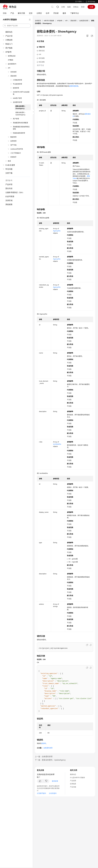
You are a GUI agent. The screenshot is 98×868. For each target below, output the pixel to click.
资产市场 (13, 145)
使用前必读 (12, 56)
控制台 (76, 7)
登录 (83, 7)
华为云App (91, 2)
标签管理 (16, 88)
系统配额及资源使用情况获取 (21, 128)
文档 (63, 7)
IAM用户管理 (17, 98)
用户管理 (16, 119)
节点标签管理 (17, 84)
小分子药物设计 (16, 153)
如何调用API (12, 64)
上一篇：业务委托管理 (44, 757)
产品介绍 (9, 36)
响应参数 (42, 62)
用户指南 (9, 48)
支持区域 (9, 200)
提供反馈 (55, 781)
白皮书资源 (10, 196)
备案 (69, 7)
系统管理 (13, 76)
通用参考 (9, 180)
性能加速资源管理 (19, 133)
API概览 (11, 60)
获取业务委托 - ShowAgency (21, 107)
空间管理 (13, 72)
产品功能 (73, 787)
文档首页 (38, 21)
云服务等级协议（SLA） (15, 192)
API (9, 68)
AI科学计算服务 (49, 21)
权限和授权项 (74, 86)
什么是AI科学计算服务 (77, 778)
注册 (91, 7)
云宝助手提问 (41, 793)
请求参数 (42, 58)
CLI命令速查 (10, 165)
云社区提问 (53, 793)
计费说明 (9, 40)
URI (40, 54)
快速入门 (9, 44)
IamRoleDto (57, 444)
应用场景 (73, 784)
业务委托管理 (17, 102)
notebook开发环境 (17, 149)
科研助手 (13, 157)
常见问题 (9, 169)
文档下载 (9, 173)
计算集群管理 (17, 80)
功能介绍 (42, 47)
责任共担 (9, 188)
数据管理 (13, 137)
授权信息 (42, 51)
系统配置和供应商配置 (20, 123)
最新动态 (9, 32)
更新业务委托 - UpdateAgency (21, 114)
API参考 (8, 52)
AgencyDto (57, 231)
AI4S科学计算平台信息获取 (21, 93)
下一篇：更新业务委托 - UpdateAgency (50, 760)
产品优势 (73, 781)
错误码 (44, 743)
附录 (9, 161)
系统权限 (9, 204)
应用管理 (13, 141)
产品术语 (9, 184)
